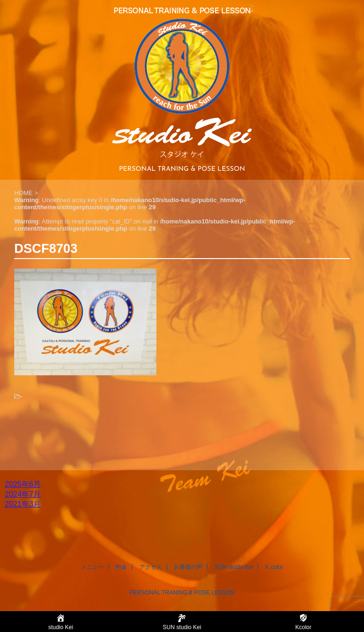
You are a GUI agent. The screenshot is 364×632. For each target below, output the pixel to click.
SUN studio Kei (234, 567)
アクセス (151, 567)
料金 (121, 567)
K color (274, 567)
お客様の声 (188, 567)
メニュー (92, 567)
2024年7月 (23, 494)
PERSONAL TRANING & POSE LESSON (182, 593)
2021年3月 (23, 504)
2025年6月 (23, 484)
